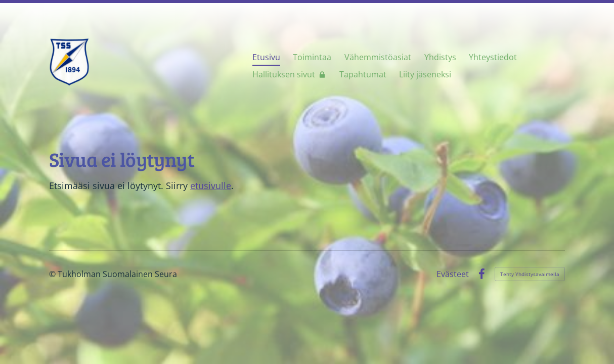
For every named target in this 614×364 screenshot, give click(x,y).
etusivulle (211, 186)
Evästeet (453, 274)
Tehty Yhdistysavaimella (530, 274)
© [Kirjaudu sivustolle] (53, 274)
